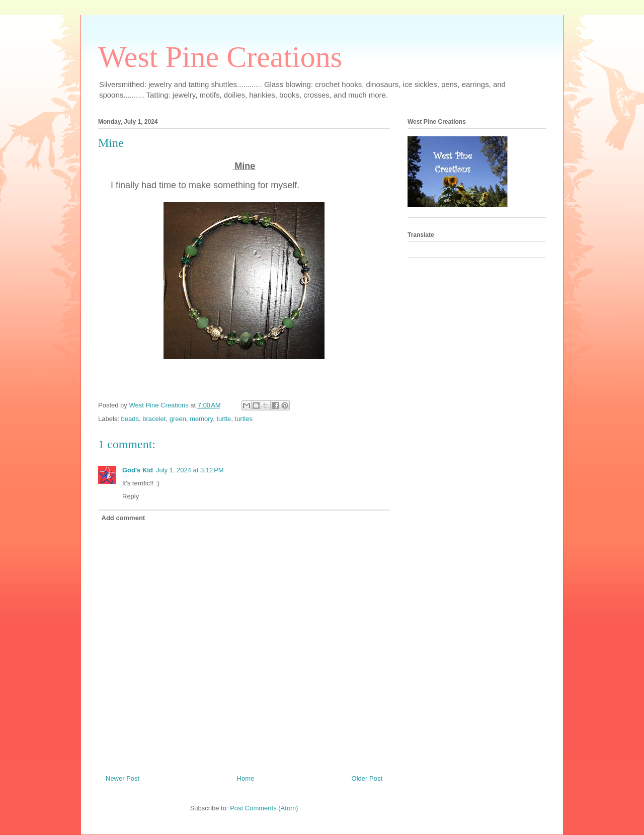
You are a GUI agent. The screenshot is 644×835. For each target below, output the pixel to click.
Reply (131, 496)
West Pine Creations (220, 57)
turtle (224, 419)
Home (246, 778)
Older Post (367, 778)
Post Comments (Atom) (264, 808)
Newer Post (123, 778)
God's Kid (138, 470)
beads (130, 419)
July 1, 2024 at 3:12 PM (190, 470)
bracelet (154, 419)
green (178, 419)
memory (201, 419)
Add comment (124, 518)
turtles (244, 419)
